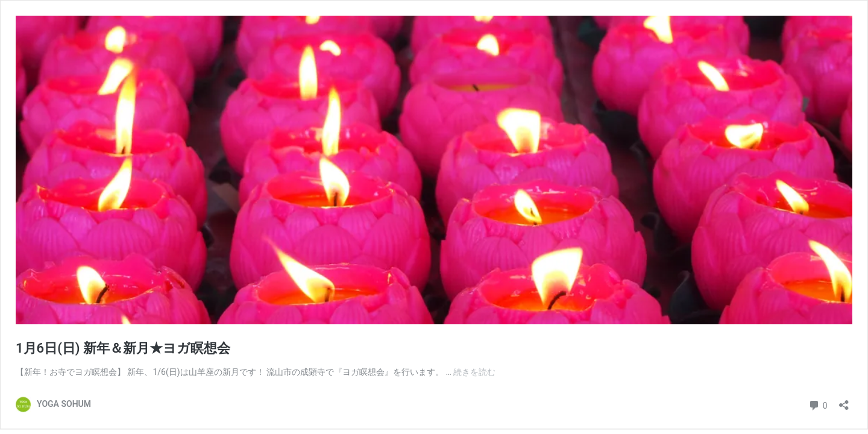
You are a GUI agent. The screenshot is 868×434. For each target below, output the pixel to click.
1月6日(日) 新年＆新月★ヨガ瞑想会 (123, 348)
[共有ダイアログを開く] (844, 401)
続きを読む (474, 372)
